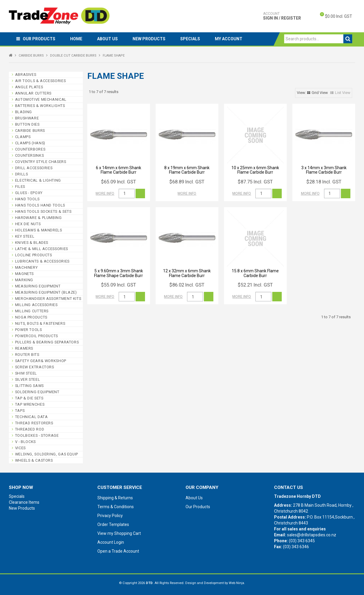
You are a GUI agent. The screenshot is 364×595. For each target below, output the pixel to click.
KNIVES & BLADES (32, 243)
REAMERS (24, 348)
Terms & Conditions (116, 507)
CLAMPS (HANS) (30, 143)
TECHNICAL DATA (32, 417)
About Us (107, 39)
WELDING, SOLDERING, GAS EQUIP (47, 454)
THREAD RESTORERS (34, 423)
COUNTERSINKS (30, 155)
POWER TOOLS (29, 330)
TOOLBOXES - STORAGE (37, 435)
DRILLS (22, 174)
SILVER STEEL (28, 379)
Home (76, 39)
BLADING (24, 112)
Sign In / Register (282, 16)
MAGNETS (24, 274)
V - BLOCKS (25, 442)
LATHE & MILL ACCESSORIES (42, 249)
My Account (229, 39)
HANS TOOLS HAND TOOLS (40, 205)
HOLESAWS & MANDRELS (39, 230)
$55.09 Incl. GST (119, 285)
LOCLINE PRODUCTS (34, 255)
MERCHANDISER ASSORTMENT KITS (48, 299)
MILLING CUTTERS (32, 311)
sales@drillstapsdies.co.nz (312, 535)
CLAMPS (23, 137)
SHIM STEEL (26, 373)
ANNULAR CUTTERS (33, 93)
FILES (20, 187)
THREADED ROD (30, 429)
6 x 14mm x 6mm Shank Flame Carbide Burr (119, 170)
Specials (190, 39)
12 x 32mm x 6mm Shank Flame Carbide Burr (187, 273)
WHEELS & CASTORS (34, 460)
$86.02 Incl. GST (187, 285)
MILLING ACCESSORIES (36, 305)
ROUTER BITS (27, 355)
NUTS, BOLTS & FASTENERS (40, 323)
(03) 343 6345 (302, 541)
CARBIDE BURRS (31, 56)
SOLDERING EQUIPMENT (37, 392)
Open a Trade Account (118, 551)
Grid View (320, 93)
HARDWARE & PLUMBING (38, 218)
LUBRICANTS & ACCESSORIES (42, 261)
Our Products (39, 39)
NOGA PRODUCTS (31, 317)
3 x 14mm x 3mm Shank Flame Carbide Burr (324, 170)
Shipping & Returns (115, 498)
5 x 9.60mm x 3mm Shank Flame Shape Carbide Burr (119, 273)
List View (343, 93)
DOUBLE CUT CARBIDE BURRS (73, 56)
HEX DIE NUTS (28, 224)
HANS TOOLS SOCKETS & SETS (43, 211)
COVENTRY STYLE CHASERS (41, 162)
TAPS (20, 411)
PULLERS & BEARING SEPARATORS (47, 342)
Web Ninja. (237, 583)
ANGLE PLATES (29, 87)
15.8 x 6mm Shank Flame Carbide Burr (255, 273)
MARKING (24, 280)
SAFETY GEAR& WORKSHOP (41, 361)
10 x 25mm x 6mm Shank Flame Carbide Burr (255, 170)
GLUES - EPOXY (29, 193)
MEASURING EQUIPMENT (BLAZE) (46, 292)
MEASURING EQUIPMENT (38, 286)
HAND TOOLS (27, 199)
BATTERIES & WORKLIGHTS (40, 106)
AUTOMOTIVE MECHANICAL (41, 99)
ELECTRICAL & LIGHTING (38, 180)
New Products (149, 39)
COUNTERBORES (30, 149)
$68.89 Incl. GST (187, 182)
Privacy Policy (110, 516)
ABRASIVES (26, 75)
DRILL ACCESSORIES (34, 168)
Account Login (111, 542)
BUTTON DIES (27, 124)
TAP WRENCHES (30, 404)
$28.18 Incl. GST (324, 182)
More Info (105, 193)
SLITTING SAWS (29, 386)
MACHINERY (26, 267)
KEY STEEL (25, 236)
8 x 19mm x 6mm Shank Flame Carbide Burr (187, 170)
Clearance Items (24, 502)
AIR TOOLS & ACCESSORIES (41, 81)
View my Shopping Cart (119, 533)
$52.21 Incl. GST (255, 285)
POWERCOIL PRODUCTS (37, 336)
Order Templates (113, 524)
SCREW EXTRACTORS (35, 367)
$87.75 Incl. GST (255, 182)
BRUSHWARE (27, 118)
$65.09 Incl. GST (119, 182)
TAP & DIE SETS (29, 398)
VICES (20, 448)
